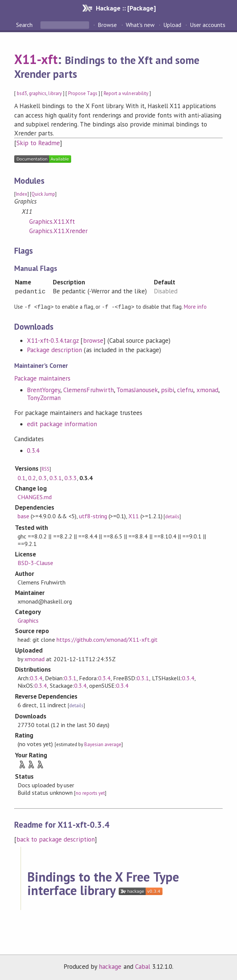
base (23, 516)
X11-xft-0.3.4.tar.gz (53, 340)
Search (25, 25)
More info (195, 307)
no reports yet (90, 793)
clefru (185, 390)
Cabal (143, 966)
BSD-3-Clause (35, 562)
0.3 (42, 477)
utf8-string (93, 516)
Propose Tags (83, 93)
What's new (140, 25)
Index (22, 194)
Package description (54, 349)
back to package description (56, 839)
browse (93, 340)
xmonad (207, 390)
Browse (107, 25)
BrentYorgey (44, 390)
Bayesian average (103, 744)
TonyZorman (44, 397)
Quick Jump (43, 194)
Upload (172, 25)
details (172, 516)
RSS (45, 469)
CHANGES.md (35, 497)
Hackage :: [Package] (126, 8)
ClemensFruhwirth (88, 390)
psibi (168, 390)
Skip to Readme (38, 143)
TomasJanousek (137, 390)
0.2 (32, 477)
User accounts (208, 25)
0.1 (22, 477)
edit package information (62, 424)
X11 (134, 516)
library (55, 93)
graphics (38, 93)
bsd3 (22, 93)
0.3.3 (71, 477)
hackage (110, 966)
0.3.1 (56, 477)
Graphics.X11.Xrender (58, 231)
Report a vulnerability (126, 93)
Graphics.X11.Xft (52, 222)
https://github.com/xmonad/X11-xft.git (107, 639)
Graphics (28, 620)
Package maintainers (42, 378)
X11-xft (36, 59)
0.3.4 (33, 450)
